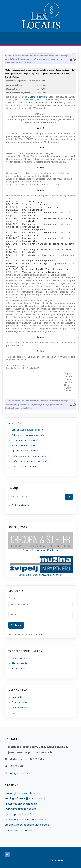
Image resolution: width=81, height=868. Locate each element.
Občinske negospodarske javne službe (30, 461)
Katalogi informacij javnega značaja (29, 435)
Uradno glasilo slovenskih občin (27, 430)
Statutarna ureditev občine (24, 446)
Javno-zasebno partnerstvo (25, 467)
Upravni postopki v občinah (25, 451)
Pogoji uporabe (19, 702)
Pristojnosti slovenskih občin (26, 440)
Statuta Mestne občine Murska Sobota (44, 102)
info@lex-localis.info (21, 773)
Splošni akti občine (21, 658)
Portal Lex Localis (20, 708)
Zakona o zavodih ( (38, 97)
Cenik (14, 713)
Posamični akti (19, 669)
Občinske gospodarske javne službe (29, 456)
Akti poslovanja (19, 663)
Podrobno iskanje (20, 505)
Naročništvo (18, 697)
